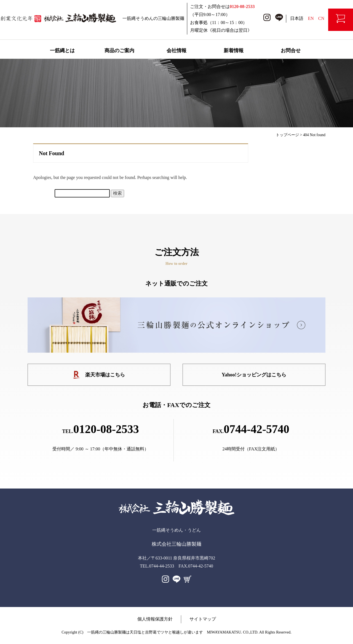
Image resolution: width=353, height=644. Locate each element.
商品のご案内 (119, 51)
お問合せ (291, 51)
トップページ (287, 135)
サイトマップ (203, 619)
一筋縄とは (62, 51)
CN (321, 18)
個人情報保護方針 (155, 619)
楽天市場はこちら (99, 375)
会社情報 (176, 51)
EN (311, 18)
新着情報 (234, 51)
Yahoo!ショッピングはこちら (254, 375)
